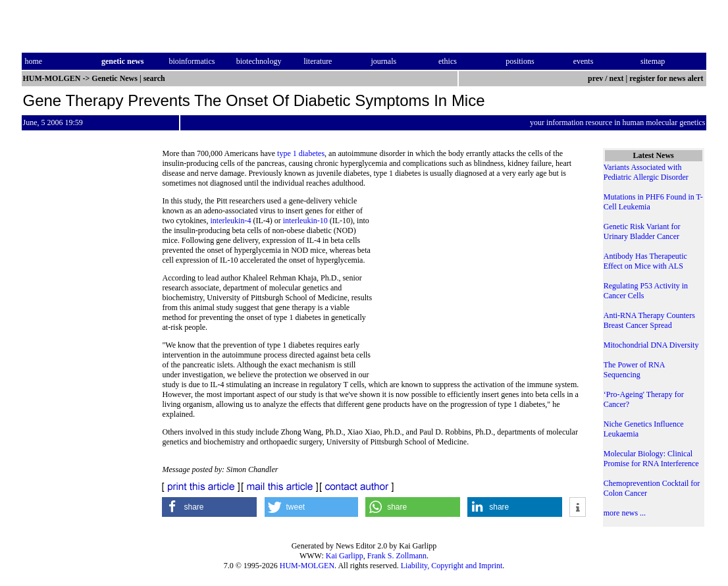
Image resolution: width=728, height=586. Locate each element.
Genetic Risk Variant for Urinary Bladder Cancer (642, 231)
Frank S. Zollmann (397, 556)
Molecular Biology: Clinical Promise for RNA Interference (651, 459)
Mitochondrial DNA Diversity (651, 345)
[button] (209, 507)
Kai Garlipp (345, 556)
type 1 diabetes (301, 153)
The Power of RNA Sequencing (634, 370)
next (617, 78)
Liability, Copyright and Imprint (452, 566)
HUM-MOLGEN (307, 566)
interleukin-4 (230, 221)
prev (595, 78)
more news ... (625, 513)
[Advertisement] (479, 286)
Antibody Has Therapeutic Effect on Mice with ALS (645, 261)
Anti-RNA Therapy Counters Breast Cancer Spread (649, 320)
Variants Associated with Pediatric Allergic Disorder (646, 172)
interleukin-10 (305, 221)
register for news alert (667, 78)
